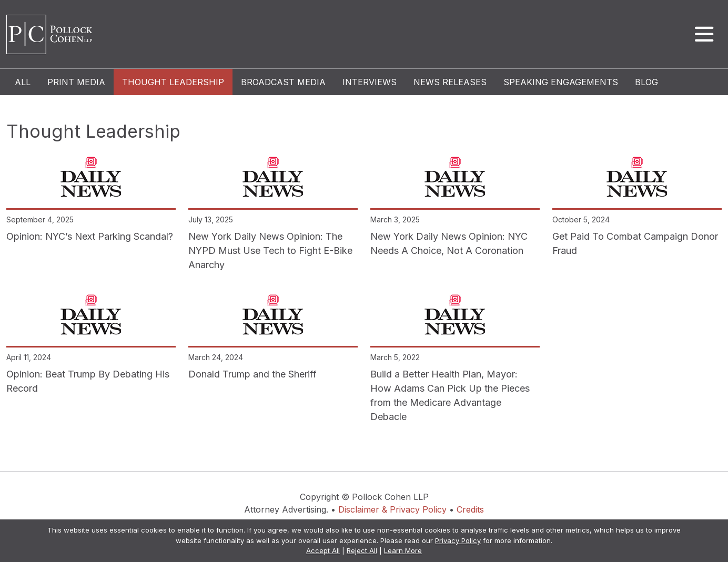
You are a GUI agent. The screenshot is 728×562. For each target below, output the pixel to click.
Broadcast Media (283, 82)
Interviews (370, 82)
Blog (646, 82)
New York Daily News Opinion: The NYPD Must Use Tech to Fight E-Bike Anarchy (270, 251)
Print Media (76, 82)
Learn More (403, 550)
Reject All (362, 550)
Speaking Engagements (561, 82)
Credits (470, 509)
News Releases (450, 82)
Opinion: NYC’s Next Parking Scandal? (90, 236)
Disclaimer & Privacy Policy (392, 509)
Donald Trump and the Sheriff (252, 374)
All (23, 82)
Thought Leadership (173, 82)
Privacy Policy (458, 540)
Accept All (323, 550)
